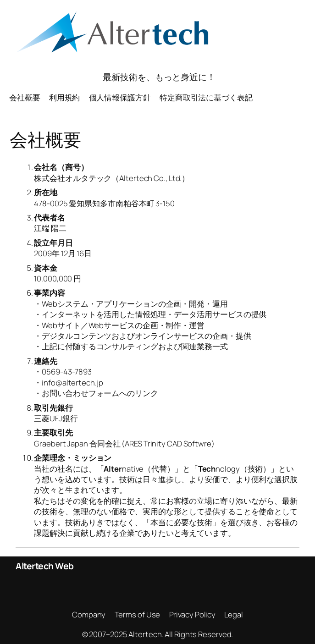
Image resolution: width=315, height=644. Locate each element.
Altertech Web (45, 566)
